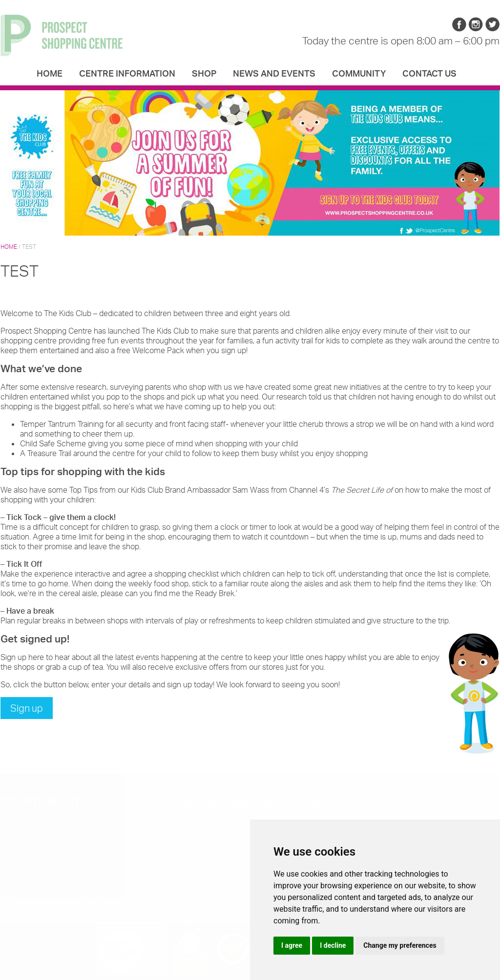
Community (359, 73)
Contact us (429, 73)
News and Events (274, 73)
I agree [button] (292, 945)
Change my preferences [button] (400, 945)
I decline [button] (333, 945)
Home (50, 73)
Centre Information (127, 73)
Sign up (27, 708)
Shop (204, 73)
